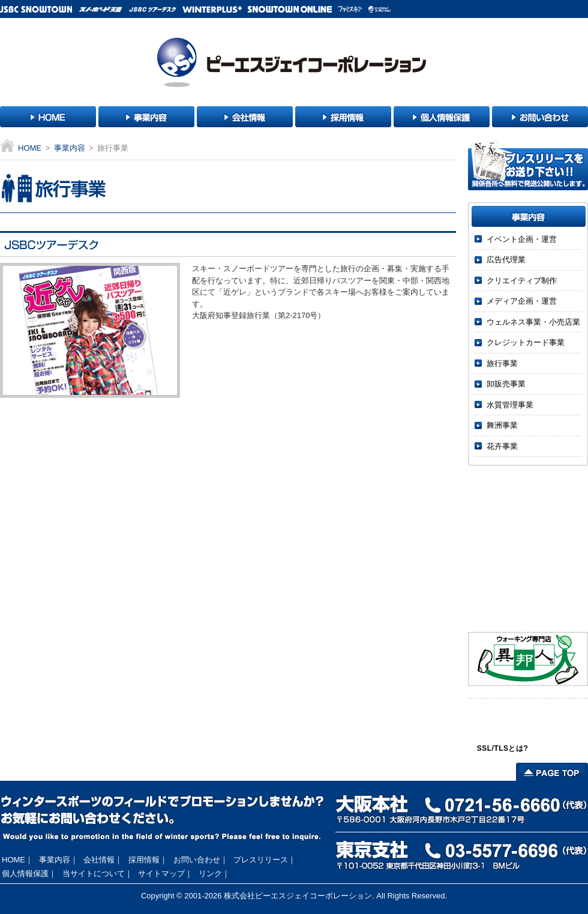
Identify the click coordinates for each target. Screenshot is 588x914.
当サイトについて (94, 873)
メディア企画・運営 (522, 301)
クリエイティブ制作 (522, 281)
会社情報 (99, 860)
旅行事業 (502, 363)
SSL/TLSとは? (503, 748)
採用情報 (144, 860)
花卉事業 (502, 446)
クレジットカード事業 (526, 342)
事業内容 (70, 148)
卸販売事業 (506, 384)
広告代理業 (506, 260)
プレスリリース (261, 860)
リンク (210, 873)
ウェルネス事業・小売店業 (533, 322)
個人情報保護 (25, 873)
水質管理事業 (510, 405)
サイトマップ (161, 873)
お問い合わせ (197, 860)
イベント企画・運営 (522, 239)
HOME (30, 148)
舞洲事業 (502, 425)
